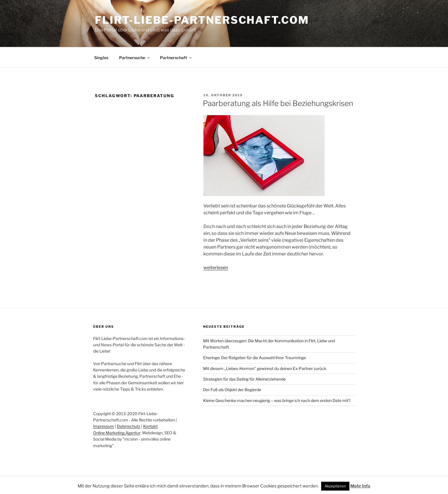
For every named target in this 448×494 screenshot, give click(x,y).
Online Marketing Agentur (117, 433)
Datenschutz (129, 426)
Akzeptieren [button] (335, 486)
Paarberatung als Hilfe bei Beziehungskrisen (278, 103)
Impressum (104, 426)
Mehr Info (360, 486)
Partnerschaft (176, 58)
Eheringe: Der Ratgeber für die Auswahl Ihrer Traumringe (255, 358)
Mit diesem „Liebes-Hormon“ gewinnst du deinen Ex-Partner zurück (265, 368)
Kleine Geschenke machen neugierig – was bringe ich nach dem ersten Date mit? (277, 400)
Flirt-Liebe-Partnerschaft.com (202, 20)
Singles (101, 58)
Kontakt (150, 426)
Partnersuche (135, 58)
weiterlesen (216, 268)
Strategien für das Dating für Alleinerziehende (244, 379)
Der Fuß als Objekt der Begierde (232, 390)
